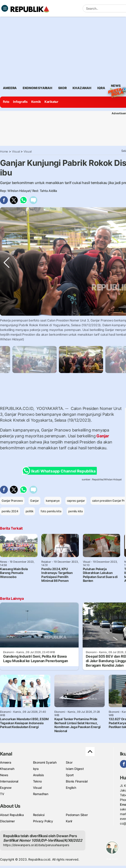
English (71, 788)
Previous (7, 324)
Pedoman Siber (77, 815)
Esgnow (6, 788)
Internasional (9, 781)
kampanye (53, 501)
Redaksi (39, 815)
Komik (36, 102)
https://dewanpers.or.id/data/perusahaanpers (36, 845)
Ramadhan (41, 794)
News (116, 86)
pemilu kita (75, 511)
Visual (16, 151)
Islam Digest (75, 769)
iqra (101, 88)
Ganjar (102, 436)
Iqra (36, 769)
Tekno (37, 781)
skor (62, 88)
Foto (6, 102)
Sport (70, 775)
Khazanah (7, 769)
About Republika (12, 815)
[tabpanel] (81, 359)
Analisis (39, 775)
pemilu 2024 (10, 511)
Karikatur (51, 102)
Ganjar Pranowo (12, 501)
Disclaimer (7, 821)
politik (30, 511)
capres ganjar (76, 501)
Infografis (20, 102)
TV (2, 794)
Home (4, 151)
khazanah (82, 88)
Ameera (6, 762)
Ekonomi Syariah (38, 88)
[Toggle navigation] (5, 8)
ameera (10, 88)
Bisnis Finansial (77, 781)
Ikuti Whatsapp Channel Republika (60, 471)
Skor (69, 762)
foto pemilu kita (51, 511)
